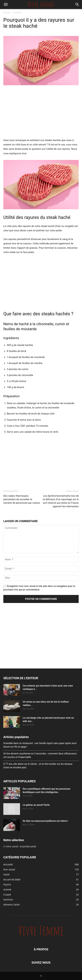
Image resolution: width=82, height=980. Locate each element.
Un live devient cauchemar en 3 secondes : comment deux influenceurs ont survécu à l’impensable (40, 755)
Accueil (7, 12)
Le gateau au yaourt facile (36, 805)
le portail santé (28, 846)
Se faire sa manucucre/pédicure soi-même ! (45, 821)
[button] (6, 5)
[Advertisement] (41, 113)
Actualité (17, 12)
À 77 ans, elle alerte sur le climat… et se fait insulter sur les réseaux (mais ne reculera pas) (38, 766)
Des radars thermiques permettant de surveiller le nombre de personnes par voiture (22, 499)
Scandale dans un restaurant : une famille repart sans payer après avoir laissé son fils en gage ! (40, 745)
